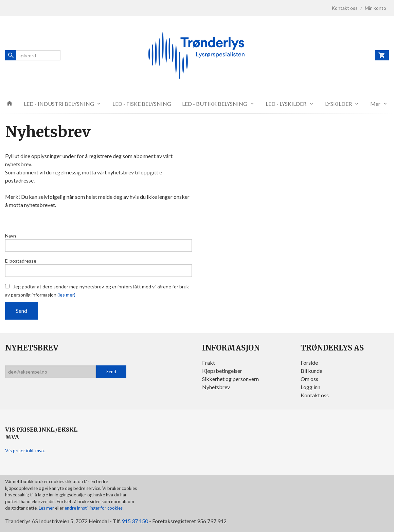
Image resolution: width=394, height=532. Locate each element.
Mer (375, 104)
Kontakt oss (315, 395)
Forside (309, 363)
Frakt (209, 363)
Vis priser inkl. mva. (25, 450)
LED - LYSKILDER (286, 104)
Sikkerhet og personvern (230, 379)
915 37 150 (135, 521)
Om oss (309, 379)
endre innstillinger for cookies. (94, 508)
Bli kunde (311, 371)
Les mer (47, 508)
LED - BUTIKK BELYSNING (215, 104)
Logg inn (310, 387)
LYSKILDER (338, 104)
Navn (11, 236)
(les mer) (66, 295)
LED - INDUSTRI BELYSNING (59, 104)
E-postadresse (21, 261)
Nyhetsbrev (216, 387)
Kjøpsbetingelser (222, 371)
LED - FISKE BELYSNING (142, 104)
